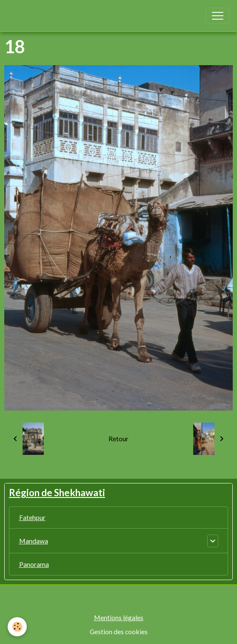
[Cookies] (17, 627)
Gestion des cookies (119, 631)
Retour (118, 438)
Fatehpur (32, 517)
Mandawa (34, 541)
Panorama (34, 564)
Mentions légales (119, 617)
